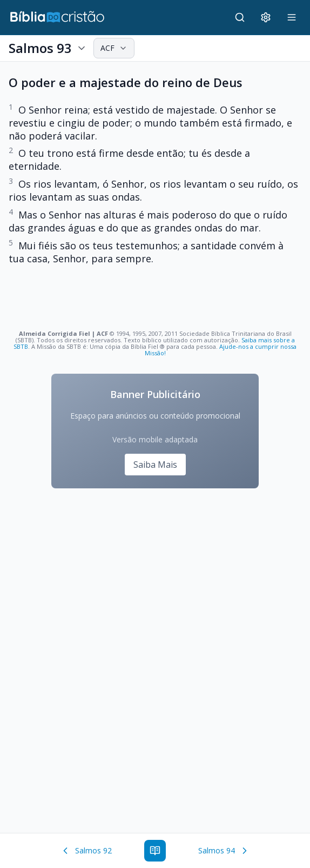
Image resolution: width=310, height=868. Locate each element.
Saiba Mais (155, 465)
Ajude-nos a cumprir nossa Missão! (221, 350)
